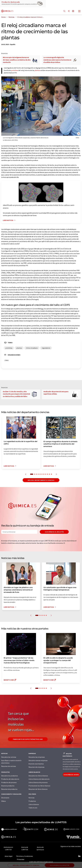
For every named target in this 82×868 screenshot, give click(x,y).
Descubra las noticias (9, 757)
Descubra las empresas (37, 757)
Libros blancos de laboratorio (39, 779)
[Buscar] (64, 11)
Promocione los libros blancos (39, 786)
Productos (32, 801)
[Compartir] (69, 11)
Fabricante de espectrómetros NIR (28, 739)
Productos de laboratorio (10, 779)
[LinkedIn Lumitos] (79, 856)
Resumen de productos (9, 789)
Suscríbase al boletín (54, 532)
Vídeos (4, 801)
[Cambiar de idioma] (73, 11)
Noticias (32, 798)
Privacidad (21, 859)
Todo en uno (33, 808)
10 (51, 474)
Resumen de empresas (36, 767)
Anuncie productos (8, 786)
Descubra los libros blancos (38, 776)
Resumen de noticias (9, 766)
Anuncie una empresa (36, 764)
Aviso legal (9, 856)
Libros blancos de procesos (38, 782)
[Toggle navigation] (79, 11)
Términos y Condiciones (24, 856)
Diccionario (5, 798)
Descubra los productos (10, 776)
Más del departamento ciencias (41, 480)
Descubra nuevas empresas (38, 760)
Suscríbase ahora (71, 775)
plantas (37, 70)
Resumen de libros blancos (38, 789)
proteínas (15, 70)
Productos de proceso (9, 782)
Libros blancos (34, 804)
